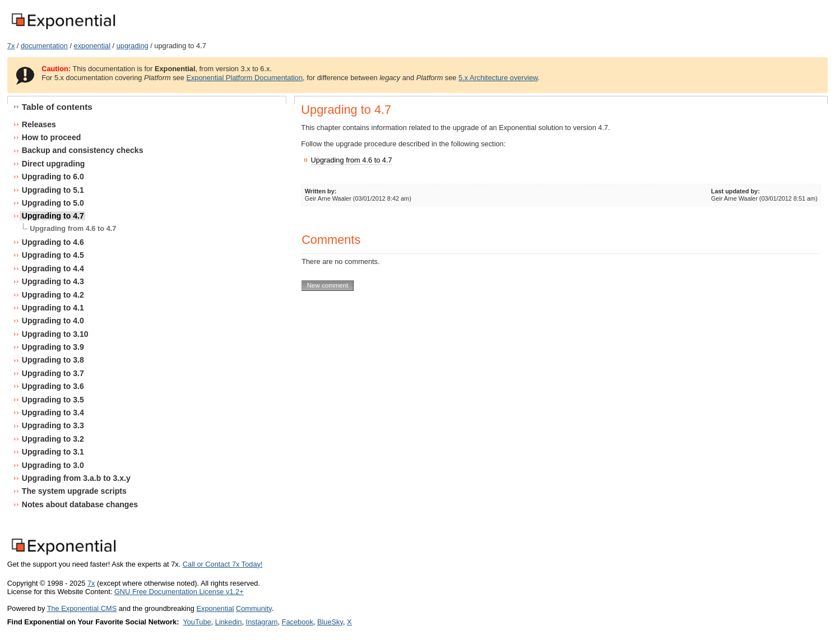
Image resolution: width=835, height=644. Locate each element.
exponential (92, 46)
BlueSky (330, 622)
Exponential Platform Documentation (244, 78)
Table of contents (57, 107)
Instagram (262, 622)
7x (11, 46)
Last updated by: (736, 191)
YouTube (197, 622)
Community (254, 608)
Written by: (321, 191)
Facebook (298, 622)
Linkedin (229, 622)
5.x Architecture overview (498, 78)
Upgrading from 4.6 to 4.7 (352, 160)
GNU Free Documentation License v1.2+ (179, 592)
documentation (44, 46)
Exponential (215, 608)
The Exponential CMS (82, 608)
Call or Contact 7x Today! (223, 564)
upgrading (133, 46)
